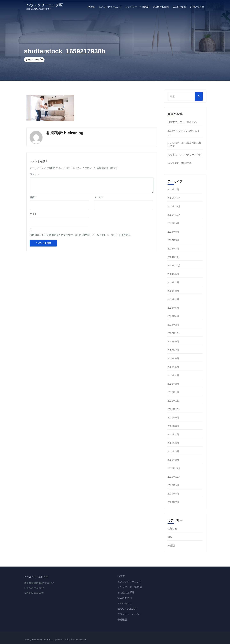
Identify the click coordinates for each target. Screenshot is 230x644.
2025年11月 (174, 206)
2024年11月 (174, 257)
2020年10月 (174, 477)
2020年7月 (173, 502)
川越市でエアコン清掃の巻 (182, 122)
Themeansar (80, 640)
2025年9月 (173, 223)
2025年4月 (173, 249)
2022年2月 (173, 384)
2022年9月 (173, 342)
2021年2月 (173, 460)
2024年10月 (174, 265)
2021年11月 (174, 401)
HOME (91, 7)
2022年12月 (174, 333)
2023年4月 (173, 316)
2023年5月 (173, 308)
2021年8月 (173, 426)
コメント (34, 174)
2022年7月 (173, 350)
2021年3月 (173, 451)
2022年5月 (173, 367)
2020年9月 (173, 485)
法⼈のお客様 (179, 7)
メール (98, 197)
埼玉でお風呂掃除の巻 (180, 163)
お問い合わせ (197, 7)
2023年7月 (173, 299)
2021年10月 (174, 409)
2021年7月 (173, 434)
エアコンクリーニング (110, 7)
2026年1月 (173, 189)
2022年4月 (173, 375)
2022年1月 (173, 392)
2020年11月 (174, 468)
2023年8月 (173, 291)
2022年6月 (173, 358)
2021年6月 (173, 443)
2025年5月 (173, 240)
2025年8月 (173, 232)
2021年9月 (173, 418)
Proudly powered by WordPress (39, 640)
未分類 (171, 545)
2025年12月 (174, 198)
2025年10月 (174, 215)
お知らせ (172, 529)
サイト (33, 214)
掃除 (170, 537)
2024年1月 (173, 282)
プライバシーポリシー (130, 614)
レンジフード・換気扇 (137, 7)
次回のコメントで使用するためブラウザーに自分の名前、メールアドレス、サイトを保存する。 (81, 235)
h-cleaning (74, 133)
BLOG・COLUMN (127, 609)
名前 (33, 197)
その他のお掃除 (161, 7)
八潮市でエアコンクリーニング (185, 155)
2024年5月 (173, 274)
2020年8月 (173, 494)
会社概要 (122, 620)
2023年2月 (173, 325)
